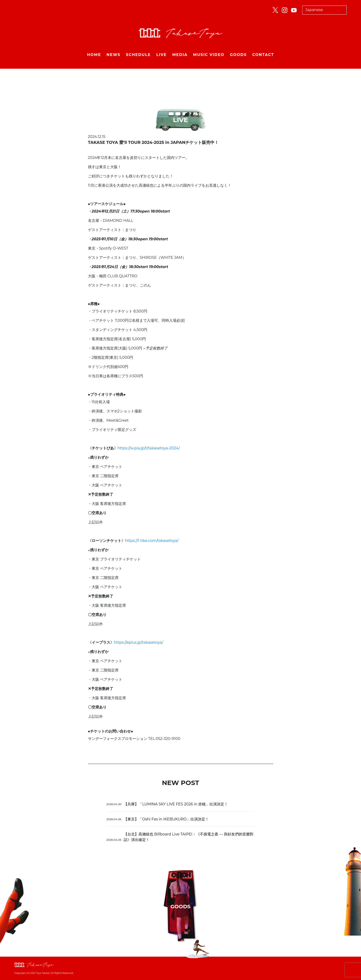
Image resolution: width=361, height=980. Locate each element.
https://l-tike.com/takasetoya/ (152, 541)
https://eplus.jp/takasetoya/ (139, 642)
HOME (94, 55)
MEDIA (180, 55)
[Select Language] (324, 10)
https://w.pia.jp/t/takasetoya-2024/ (149, 448)
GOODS (238, 55)
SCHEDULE (138, 55)
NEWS (113, 55)
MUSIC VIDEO (209, 55)
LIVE (162, 55)
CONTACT (263, 55)
